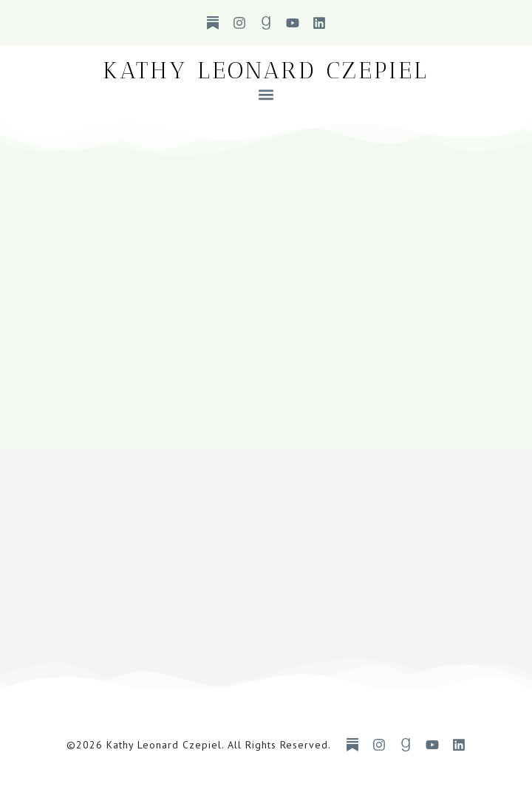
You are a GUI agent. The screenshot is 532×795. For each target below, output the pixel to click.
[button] (266, 94)
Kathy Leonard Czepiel (266, 70)
